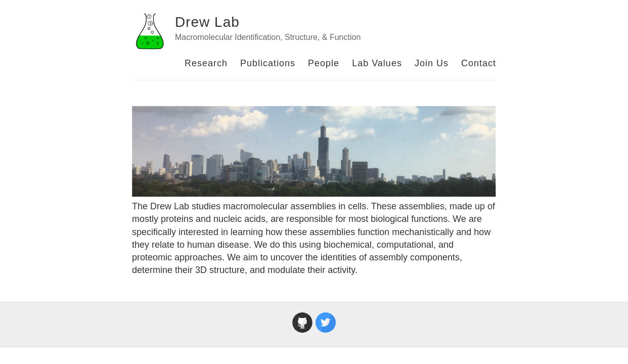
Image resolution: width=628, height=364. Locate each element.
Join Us (432, 63)
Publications (268, 63)
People (324, 63)
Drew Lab (207, 22)
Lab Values (377, 63)
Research (206, 63)
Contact (479, 63)
